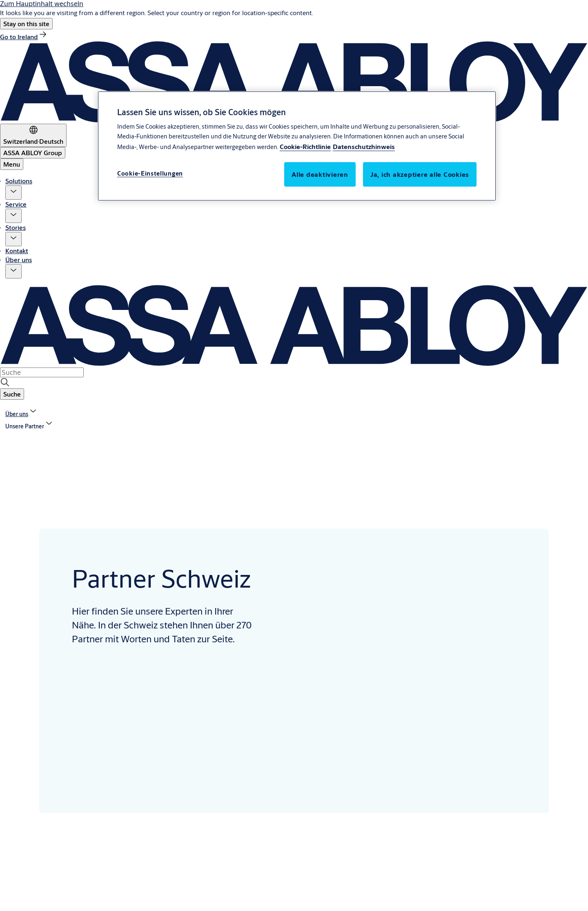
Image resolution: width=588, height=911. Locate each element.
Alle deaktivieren (320, 174)
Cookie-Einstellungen (150, 173)
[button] (26, 24)
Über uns (19, 259)
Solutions (19, 181)
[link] (24, 37)
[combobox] (42, 372)
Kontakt (17, 251)
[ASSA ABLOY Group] (33, 153)
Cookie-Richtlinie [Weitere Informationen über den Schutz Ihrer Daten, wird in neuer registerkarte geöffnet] (305, 146)
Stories (16, 227)
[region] (297, 146)
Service (16, 204)
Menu (12, 164)
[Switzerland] (33, 135)
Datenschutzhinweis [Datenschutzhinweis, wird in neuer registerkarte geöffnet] (364, 146)
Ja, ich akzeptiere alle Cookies (420, 174)
